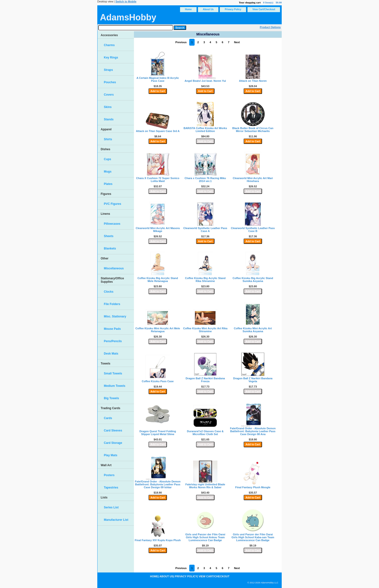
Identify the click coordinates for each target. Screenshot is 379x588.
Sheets (109, 236)
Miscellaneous (114, 268)
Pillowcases (112, 224)
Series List (111, 507)
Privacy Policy (233, 9)
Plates (108, 184)
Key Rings (111, 58)
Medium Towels (115, 386)
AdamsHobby (128, 17)
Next (237, 42)
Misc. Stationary (115, 316)
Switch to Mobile (126, 1)
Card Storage (113, 443)
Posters (109, 475)
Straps (108, 70)
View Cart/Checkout (264, 9)
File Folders (112, 304)
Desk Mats (111, 354)
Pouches (110, 82)
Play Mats (111, 455)
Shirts (108, 139)
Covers (109, 95)
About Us (208, 9)
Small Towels (113, 373)
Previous (181, 42)
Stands (109, 119)
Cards (108, 418)
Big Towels (111, 398)
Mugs (108, 172)
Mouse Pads (112, 329)
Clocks (109, 292)
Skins (108, 107)
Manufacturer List (116, 520)
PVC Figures (112, 204)
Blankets (110, 248)
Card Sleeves (113, 431)
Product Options (270, 27)
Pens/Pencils (113, 341)
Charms (109, 45)
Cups (107, 159)
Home (188, 9)
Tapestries (111, 488)
